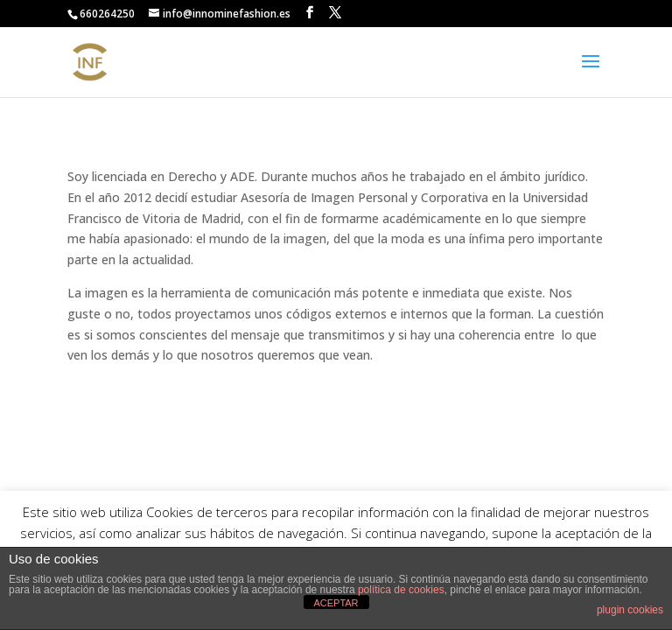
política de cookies (401, 590)
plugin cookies (630, 610)
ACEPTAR (336, 603)
